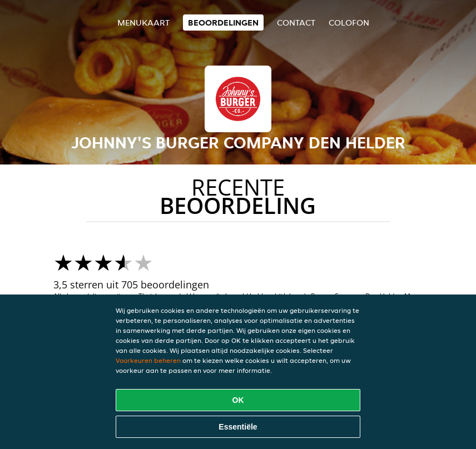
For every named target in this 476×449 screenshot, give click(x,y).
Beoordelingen (223, 23)
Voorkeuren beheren (148, 360)
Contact (296, 23)
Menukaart (143, 23)
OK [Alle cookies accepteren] (238, 400)
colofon (349, 23)
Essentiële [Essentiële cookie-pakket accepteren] (238, 427)
